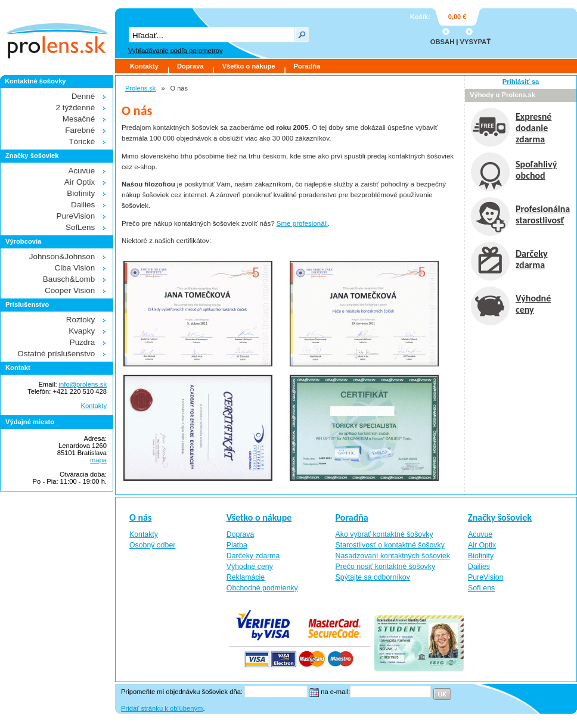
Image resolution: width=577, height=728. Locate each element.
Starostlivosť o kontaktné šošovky (390, 545)
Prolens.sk (140, 88)
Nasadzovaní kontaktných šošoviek (393, 556)
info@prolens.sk (83, 384)
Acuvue (81, 171)
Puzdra (83, 342)
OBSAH (442, 42)
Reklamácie (246, 577)
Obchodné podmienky (262, 588)
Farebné (80, 130)
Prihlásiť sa (521, 82)
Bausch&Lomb (69, 279)
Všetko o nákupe (249, 66)
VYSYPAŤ (475, 42)
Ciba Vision (75, 268)
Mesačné (79, 119)
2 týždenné (76, 108)
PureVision (76, 216)
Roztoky (81, 320)
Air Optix (80, 182)
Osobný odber (152, 545)
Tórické (82, 141)
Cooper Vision (70, 290)
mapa (98, 460)
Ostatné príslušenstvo (56, 354)
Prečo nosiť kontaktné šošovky (386, 567)
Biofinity (81, 193)
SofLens (80, 227)
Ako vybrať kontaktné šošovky (384, 534)
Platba (237, 545)
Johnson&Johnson (62, 256)
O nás (140, 517)
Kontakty (144, 66)
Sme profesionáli (302, 223)
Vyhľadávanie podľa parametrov (175, 51)
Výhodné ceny (250, 567)
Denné (83, 96)
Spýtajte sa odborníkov (373, 577)
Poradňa (307, 66)
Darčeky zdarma (253, 556)
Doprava (190, 66)
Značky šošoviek (500, 517)
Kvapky (82, 331)
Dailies (83, 205)
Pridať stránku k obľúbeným (162, 708)
